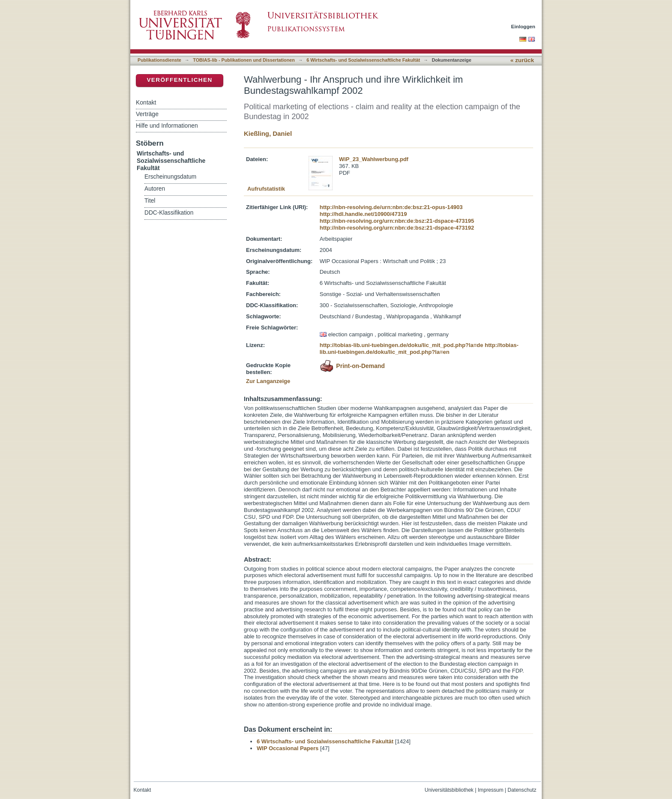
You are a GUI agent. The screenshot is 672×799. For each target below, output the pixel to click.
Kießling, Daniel (268, 133)
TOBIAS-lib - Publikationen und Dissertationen (244, 60)
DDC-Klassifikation (169, 213)
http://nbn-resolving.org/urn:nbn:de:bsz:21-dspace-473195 (397, 221)
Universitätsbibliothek (449, 790)
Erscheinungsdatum (170, 177)
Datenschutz (522, 790)
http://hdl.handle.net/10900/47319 (363, 214)
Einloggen (523, 26)
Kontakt (146, 102)
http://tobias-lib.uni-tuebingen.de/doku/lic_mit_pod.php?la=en (419, 349)
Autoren (155, 189)
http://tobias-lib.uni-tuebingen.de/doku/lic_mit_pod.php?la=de (402, 345)
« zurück (522, 60)
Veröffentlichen (179, 80)
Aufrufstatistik (266, 189)
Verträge (147, 114)
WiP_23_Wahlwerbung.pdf (374, 159)
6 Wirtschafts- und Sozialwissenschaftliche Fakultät (363, 60)
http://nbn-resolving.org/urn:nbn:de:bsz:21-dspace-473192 (397, 228)
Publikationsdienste (159, 60)
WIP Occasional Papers (288, 748)
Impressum (491, 790)
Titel (150, 201)
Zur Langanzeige (268, 381)
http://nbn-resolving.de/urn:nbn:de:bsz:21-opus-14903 (391, 207)
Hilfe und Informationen (167, 126)
